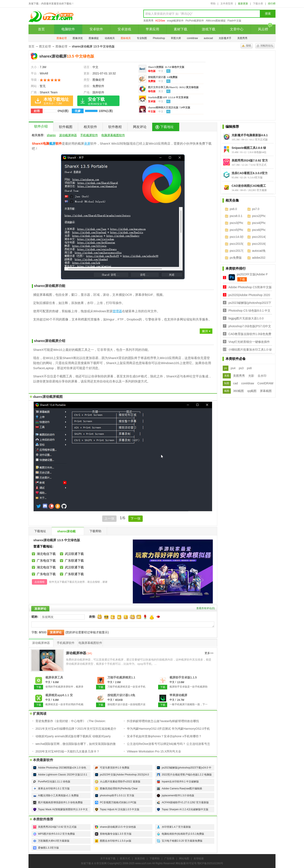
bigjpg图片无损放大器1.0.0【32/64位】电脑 (246, 319)
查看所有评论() (206, 608)
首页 (41, 29)
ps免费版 (236, 258)
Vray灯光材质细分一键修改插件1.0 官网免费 (249, 342)
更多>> (209, 653)
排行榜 (272, 4)
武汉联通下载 (74, 554)
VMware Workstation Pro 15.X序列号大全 (154, 751)
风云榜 (265, 28)
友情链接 (199, 859)
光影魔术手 (225, 38)
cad (235, 383)
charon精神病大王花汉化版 (169, 108)
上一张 (109, 519)
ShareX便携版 (166, 67)
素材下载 (180, 29)
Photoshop (159, 38)
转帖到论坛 (267, 46)
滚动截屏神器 (68, 135)
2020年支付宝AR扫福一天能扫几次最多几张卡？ (67, 751)
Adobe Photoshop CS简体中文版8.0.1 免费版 (250, 287)
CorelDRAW (265, 383)
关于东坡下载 (108, 859)
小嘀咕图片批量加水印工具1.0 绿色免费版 (250, 350)
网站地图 (184, 859)
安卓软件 (96, 29)
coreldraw (192, 38)
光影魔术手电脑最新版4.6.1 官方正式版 (250, 135)
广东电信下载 (46, 560)
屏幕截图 (266, 391)
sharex (51, 135)
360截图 (238, 391)
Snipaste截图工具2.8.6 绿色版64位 (249, 148)
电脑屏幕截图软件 (113, 135)
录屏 (87, 143)
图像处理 (62, 38)
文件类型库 (227, 4)
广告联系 (169, 859)
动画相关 (110, 38)
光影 (251, 376)
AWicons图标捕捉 (216, 21)
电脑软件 (68, 29)
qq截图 (252, 391)
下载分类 (258, 4)
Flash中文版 (234, 21)
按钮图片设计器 (163, 77)
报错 (248, 46)
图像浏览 (78, 38)
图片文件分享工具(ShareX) (173, 87)
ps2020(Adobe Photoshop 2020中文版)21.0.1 (249, 295)
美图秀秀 (148, 21)
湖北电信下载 (46, 554)
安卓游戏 (124, 29)
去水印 (262, 376)
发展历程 (140, 859)
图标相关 (126, 38)
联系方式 (125, 859)
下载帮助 (155, 859)
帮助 (213, 4)
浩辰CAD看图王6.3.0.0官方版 (250, 173)
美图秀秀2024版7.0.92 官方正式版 (250, 160)
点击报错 (39, 582)
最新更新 (243, 4)
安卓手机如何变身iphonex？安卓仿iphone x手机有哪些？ (164, 736)
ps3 (241, 368)
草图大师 (176, 38)
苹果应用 (152, 29)
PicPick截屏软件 (195, 21)
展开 (120, 328)
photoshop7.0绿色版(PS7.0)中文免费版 (250, 326)
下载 (242, 279)
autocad (208, 38)
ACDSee (160, 21)
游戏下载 (209, 29)
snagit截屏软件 (175, 21)
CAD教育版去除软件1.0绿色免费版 (250, 334)
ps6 (249, 368)
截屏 (52, 143)
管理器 (117, 311)
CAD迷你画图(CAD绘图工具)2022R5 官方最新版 (249, 186)
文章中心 (237, 29)
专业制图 (142, 38)
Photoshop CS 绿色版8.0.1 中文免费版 (249, 311)
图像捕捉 (94, 38)
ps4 (233, 368)
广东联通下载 (74, 560)
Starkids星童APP (168, 97)
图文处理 (45, 46)
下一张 (136, 519)
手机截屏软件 (89, 135)
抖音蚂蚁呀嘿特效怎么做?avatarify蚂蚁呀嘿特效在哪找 (163, 721)
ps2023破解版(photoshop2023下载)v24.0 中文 (250, 303)
